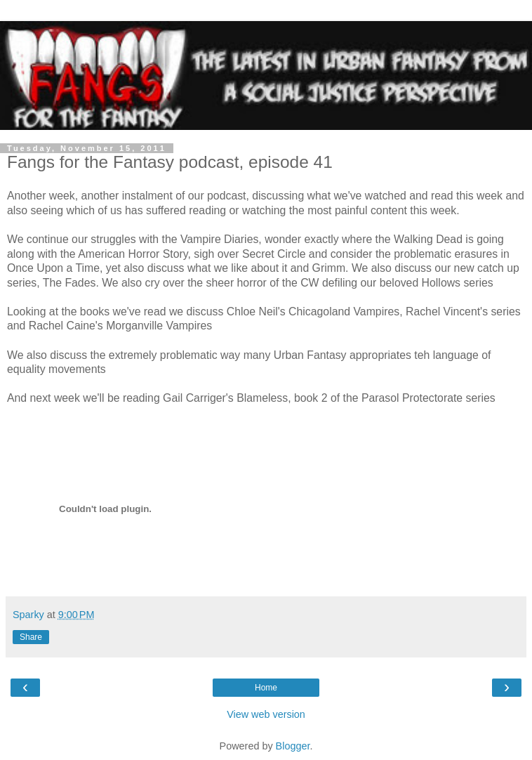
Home (266, 688)
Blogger (293, 746)
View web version (266, 714)
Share (31, 637)
